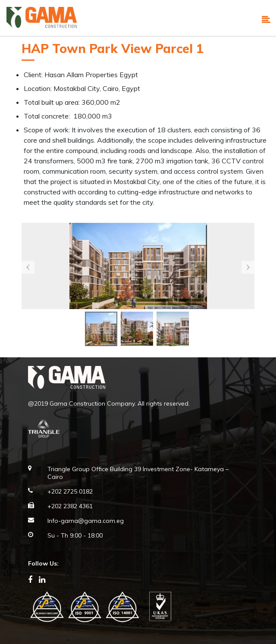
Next (248, 267)
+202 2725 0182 (70, 491)
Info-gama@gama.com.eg (86, 521)
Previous (28, 267)
